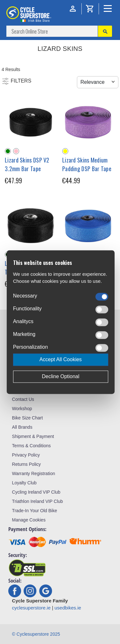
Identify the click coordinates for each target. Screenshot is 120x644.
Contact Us (23, 399)
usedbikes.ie (68, 608)
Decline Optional (60, 376)
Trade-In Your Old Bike (35, 511)
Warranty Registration (34, 473)
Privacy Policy (26, 455)
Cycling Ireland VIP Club (36, 492)
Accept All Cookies (61, 359)
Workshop (22, 409)
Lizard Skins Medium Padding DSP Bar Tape (87, 164)
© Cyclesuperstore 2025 (36, 634)
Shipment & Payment (33, 436)
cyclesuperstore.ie (31, 608)
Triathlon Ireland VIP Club (38, 501)
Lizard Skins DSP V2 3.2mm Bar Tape (27, 164)
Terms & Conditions (31, 446)
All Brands (22, 427)
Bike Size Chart (27, 418)
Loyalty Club (24, 483)
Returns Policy (26, 464)
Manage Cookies (29, 520)
